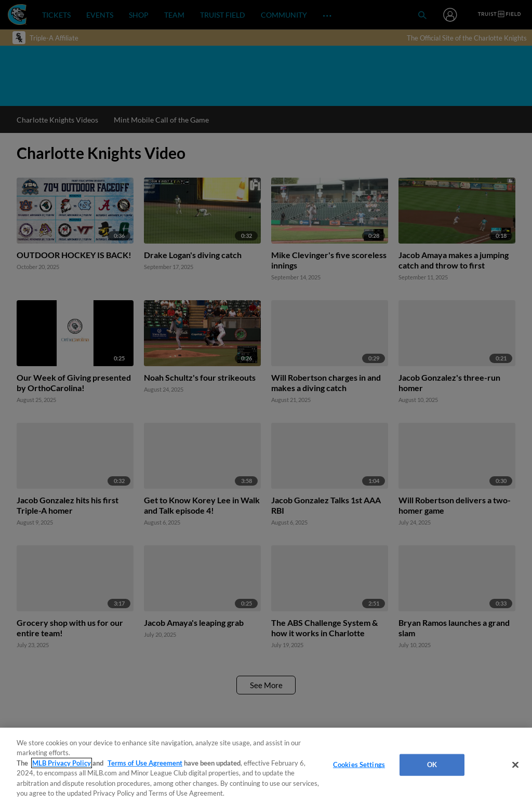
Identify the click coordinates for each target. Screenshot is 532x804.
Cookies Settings (359, 765)
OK (432, 765)
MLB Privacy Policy (62, 763)
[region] (266, 766)
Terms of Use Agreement (145, 763)
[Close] (515, 765)
